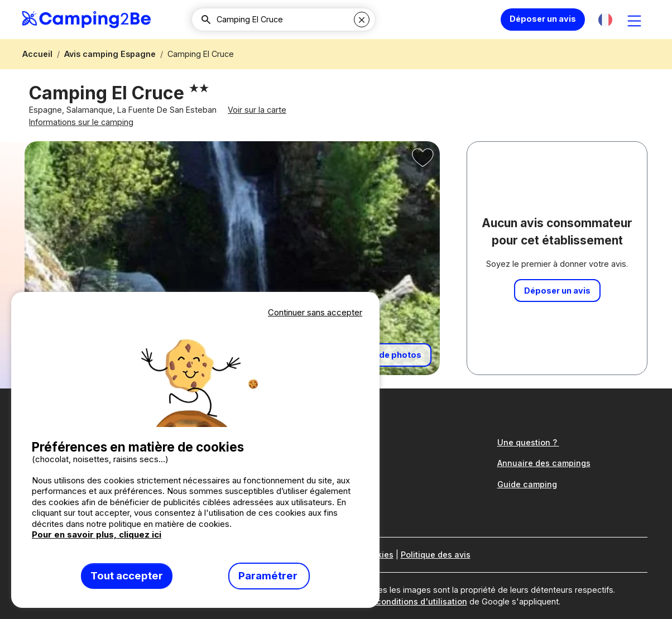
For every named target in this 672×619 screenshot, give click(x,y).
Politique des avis (436, 555)
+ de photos (397, 355)
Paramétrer (269, 576)
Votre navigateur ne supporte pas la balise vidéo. (195, 373)
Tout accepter (127, 576)
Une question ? (528, 442)
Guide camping (527, 484)
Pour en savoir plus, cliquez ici (97, 534)
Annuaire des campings (544, 463)
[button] (605, 20)
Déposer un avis (543, 19)
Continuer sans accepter (315, 312)
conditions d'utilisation (422, 601)
